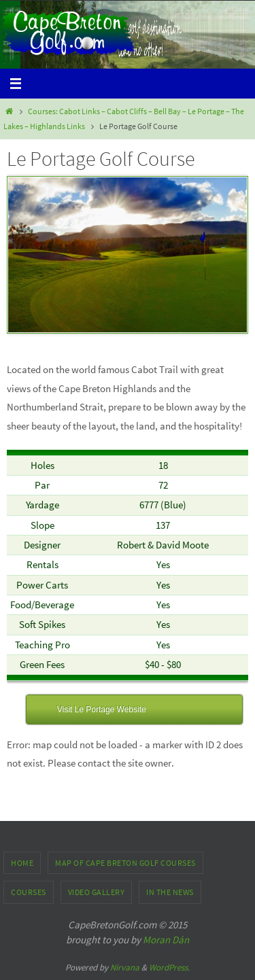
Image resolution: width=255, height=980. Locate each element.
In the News (170, 892)
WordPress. (169, 967)
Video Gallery (97, 892)
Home (22, 863)
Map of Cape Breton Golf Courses (125, 863)
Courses (29, 892)
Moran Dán (166, 940)
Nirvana (125, 967)
